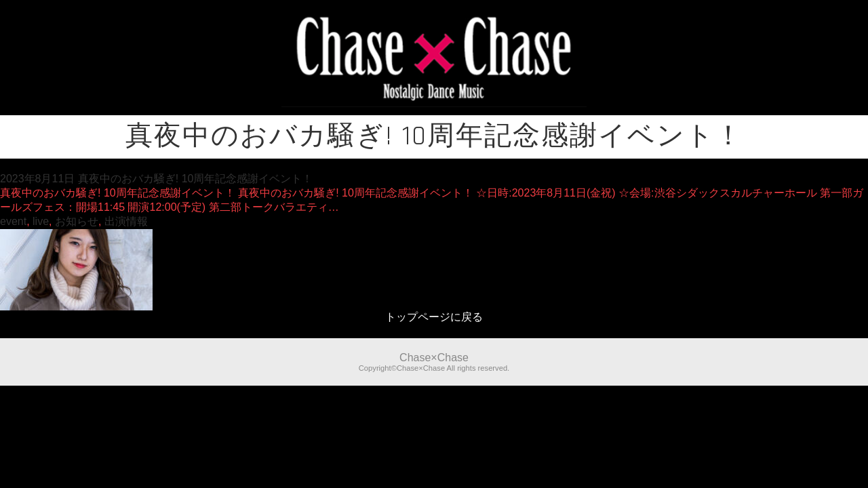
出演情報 (126, 221)
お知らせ (77, 221)
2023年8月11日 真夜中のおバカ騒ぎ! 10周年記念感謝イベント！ (156, 179)
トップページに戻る (434, 317)
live (41, 221)
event (13, 221)
